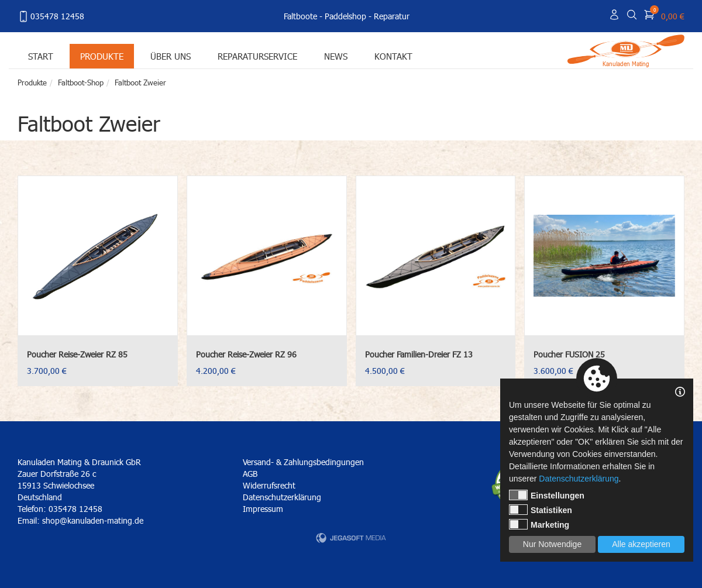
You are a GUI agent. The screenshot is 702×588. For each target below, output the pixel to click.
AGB (250, 474)
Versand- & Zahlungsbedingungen (303, 462)
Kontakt (393, 56)
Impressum (263, 509)
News (336, 56)
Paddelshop (345, 16)
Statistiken (541, 510)
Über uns (171, 56)
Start (41, 56)
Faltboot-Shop (81, 82)
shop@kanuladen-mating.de (93, 520)
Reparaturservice (257, 56)
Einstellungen (547, 495)
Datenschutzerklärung (282, 497)
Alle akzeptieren (641, 544)
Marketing (539, 524)
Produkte (102, 56)
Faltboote (300, 16)
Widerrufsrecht (269, 485)
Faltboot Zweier (140, 82)
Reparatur (392, 16)
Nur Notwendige (552, 544)
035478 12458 (51, 16)
